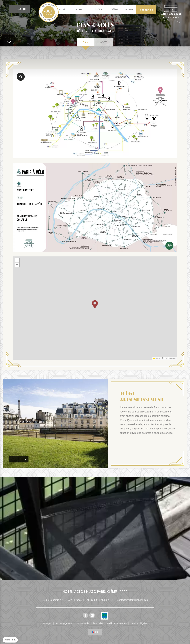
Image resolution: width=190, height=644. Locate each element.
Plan (85, 42)
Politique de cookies (117, 623)
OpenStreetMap (170, 358)
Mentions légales (139, 623)
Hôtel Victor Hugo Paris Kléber (90, 592)
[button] (95, 304)
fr (97, 632)
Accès (104, 42)
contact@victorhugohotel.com (133, 600)
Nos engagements (65, 623)
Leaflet (157, 358)
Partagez (47, 623)
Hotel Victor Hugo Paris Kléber (49, 12)
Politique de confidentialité (90, 623)
